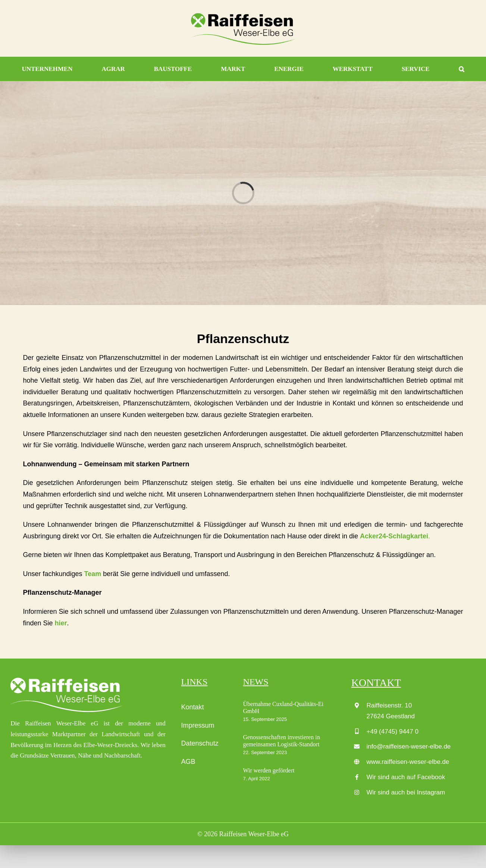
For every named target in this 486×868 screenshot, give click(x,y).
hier (61, 623)
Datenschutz (200, 743)
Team (93, 574)
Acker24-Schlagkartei (394, 536)
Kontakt (193, 707)
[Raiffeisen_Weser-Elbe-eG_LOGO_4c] (243, 15)
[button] (462, 69)
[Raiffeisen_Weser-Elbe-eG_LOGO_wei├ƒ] (66, 680)
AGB (188, 762)
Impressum (198, 725)
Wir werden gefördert (269, 770)
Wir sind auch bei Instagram (406, 792)
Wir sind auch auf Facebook (406, 777)
